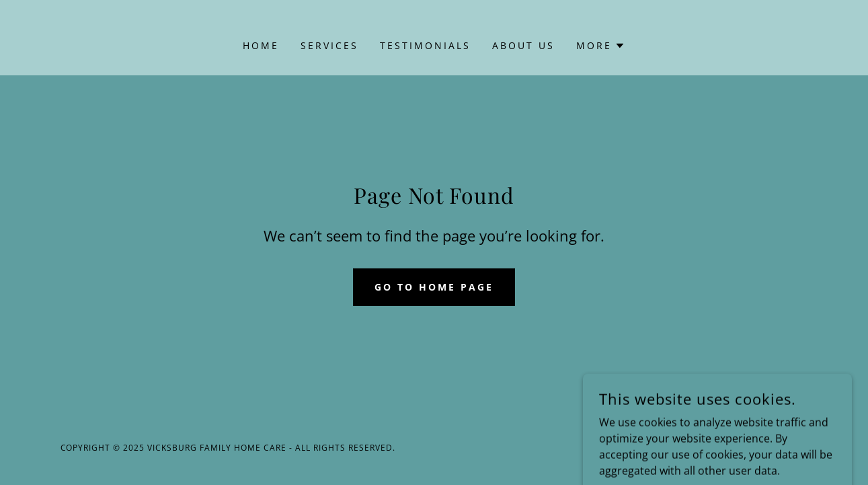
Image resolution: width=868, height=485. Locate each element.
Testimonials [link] (425, 45)
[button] (601, 46)
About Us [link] (523, 45)
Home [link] (261, 45)
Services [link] (329, 45)
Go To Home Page (434, 287)
